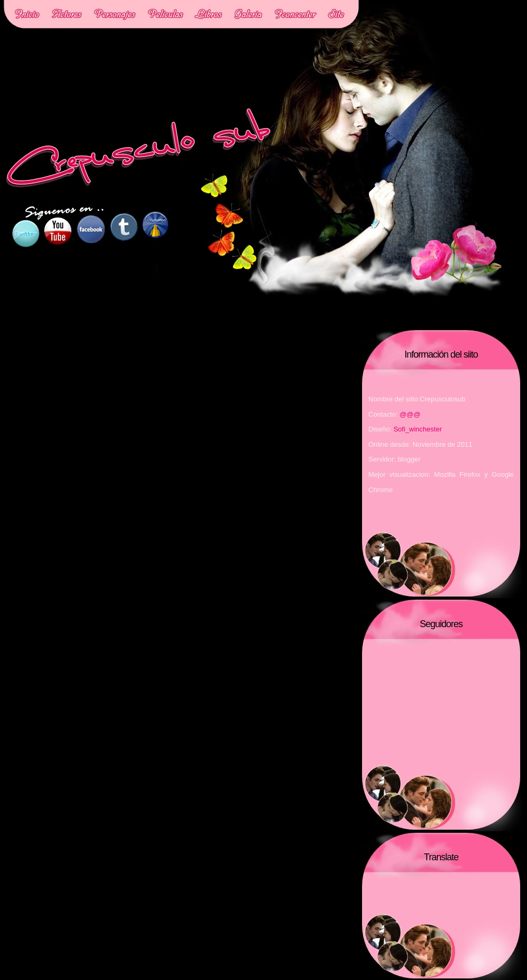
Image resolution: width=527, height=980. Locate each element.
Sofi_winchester (418, 429)
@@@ (410, 414)
